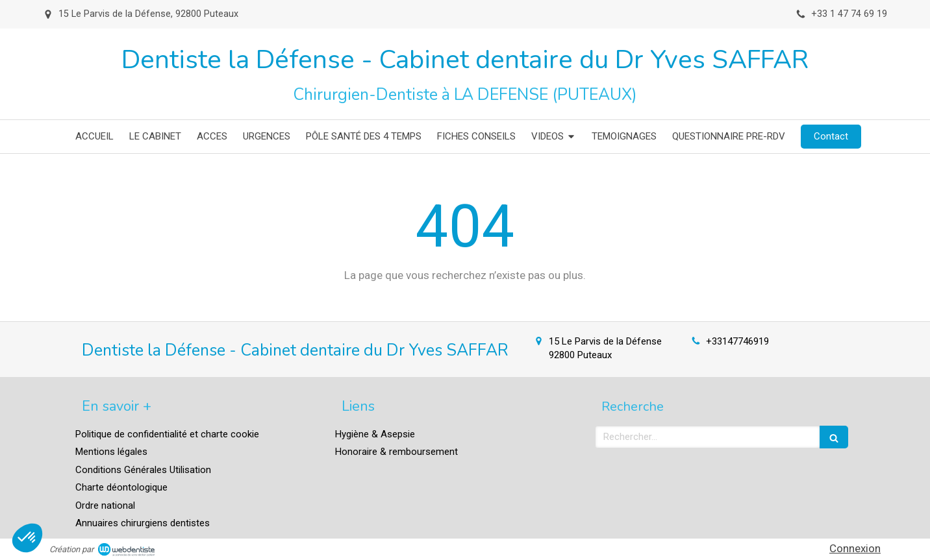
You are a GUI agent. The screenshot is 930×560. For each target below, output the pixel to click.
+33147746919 (737, 341)
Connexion (855, 548)
